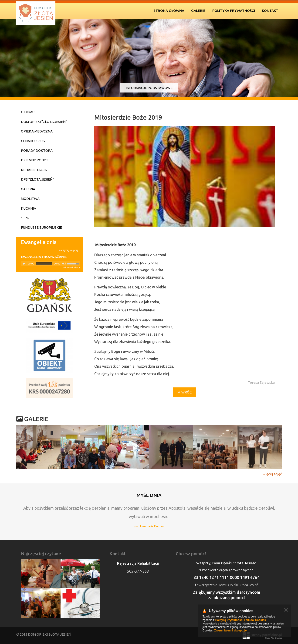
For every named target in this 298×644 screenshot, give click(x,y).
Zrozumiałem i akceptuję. (231, 631)
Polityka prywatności (234, 11)
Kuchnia (29, 208)
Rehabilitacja (34, 170)
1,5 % (25, 218)
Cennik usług (33, 141)
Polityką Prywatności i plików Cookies (241, 620)
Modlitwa (30, 199)
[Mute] (64, 264)
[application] (51, 264)
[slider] (44, 264)
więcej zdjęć (272, 474)
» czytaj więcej (69, 250)
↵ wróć (185, 392)
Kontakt (270, 11)
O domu (28, 112)
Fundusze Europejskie (41, 227)
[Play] (24, 264)
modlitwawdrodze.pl (71, 267)
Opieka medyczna (37, 131)
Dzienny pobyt (35, 160)
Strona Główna (169, 11)
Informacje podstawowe (149, 88)
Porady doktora (37, 150)
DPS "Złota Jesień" (37, 179)
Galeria (28, 189)
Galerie (198, 11)
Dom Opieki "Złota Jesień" (44, 122)
